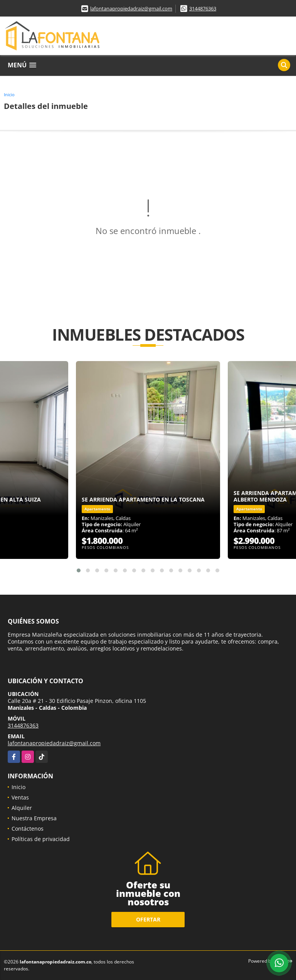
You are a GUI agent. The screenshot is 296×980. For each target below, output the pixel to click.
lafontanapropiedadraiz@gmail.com (131, 8)
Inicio (9, 94)
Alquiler (22, 808)
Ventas (20, 797)
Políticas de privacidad (41, 839)
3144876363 (203, 8)
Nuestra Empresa (34, 818)
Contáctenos (28, 829)
